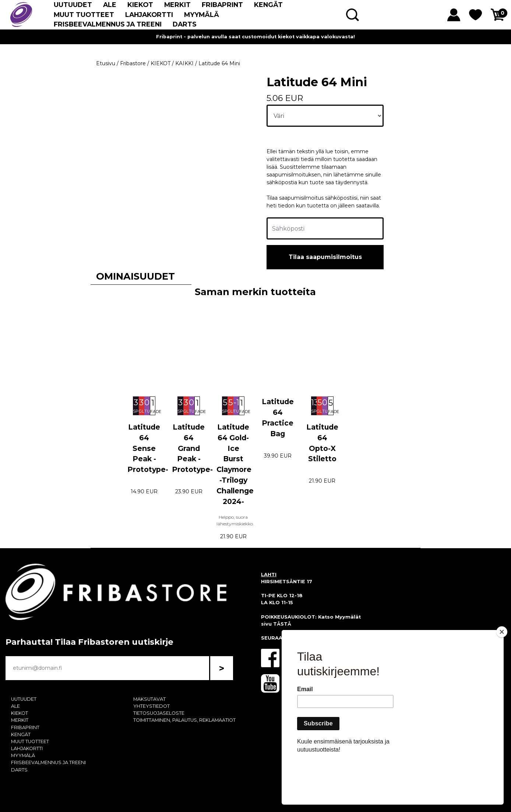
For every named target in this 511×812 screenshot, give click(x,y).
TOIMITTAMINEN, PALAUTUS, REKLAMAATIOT (184, 720)
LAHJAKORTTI (149, 15)
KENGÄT (268, 5)
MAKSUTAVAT (149, 699)
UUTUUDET (73, 5)
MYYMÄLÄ (202, 15)
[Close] (502, 674)
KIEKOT (140, 5)
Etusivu (106, 63)
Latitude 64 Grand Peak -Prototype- (192, 448)
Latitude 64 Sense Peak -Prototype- (148, 448)
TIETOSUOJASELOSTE (159, 713)
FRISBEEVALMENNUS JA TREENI (108, 24)
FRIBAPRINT (222, 5)
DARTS (185, 24)
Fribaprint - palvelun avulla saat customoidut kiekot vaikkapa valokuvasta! (255, 37)
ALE (110, 5)
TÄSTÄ (282, 624)
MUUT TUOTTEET (84, 15)
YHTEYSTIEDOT (151, 706)
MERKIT (177, 5)
